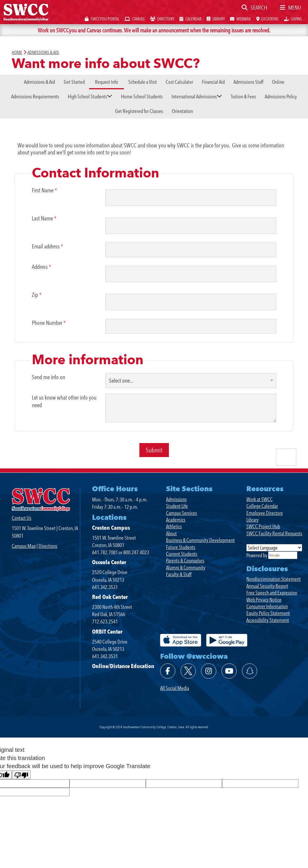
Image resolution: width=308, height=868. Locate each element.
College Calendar (262, 506)
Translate (283, 555)
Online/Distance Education (123, 666)
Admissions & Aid (39, 82)
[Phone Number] (191, 326)
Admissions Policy (281, 96)
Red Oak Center (110, 597)
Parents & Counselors (185, 561)
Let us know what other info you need (64, 401)
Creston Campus (111, 528)
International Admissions (194, 96)
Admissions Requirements (35, 96)
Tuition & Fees (243, 96)
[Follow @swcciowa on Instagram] (209, 671)
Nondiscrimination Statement (274, 579)
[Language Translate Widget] (274, 548)
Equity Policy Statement (268, 613)
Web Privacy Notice (264, 600)
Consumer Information (267, 606)
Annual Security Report (267, 586)
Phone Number (49, 323)
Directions (48, 546)
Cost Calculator (179, 82)
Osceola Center (109, 562)
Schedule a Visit (143, 82)
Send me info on (49, 377)
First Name (44, 190)
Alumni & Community (186, 568)
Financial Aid (213, 82)
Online (278, 82)
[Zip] (191, 302)
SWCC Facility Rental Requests (274, 533)
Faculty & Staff (179, 574)
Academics (176, 520)
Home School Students (142, 96)
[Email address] (191, 250)
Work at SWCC (259, 499)
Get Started (74, 82)
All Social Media (175, 688)
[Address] (191, 274)
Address (41, 267)
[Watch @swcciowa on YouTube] (229, 671)
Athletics (174, 526)
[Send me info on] (191, 380)
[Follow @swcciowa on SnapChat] (250, 671)
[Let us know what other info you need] (191, 408)
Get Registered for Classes (139, 111)
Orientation (182, 111)
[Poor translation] (21, 775)
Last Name (44, 218)
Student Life (177, 506)
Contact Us (21, 518)
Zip (37, 295)
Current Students (182, 554)
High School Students (87, 96)
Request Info (107, 82)
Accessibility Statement (268, 620)
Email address (47, 246)
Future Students (181, 547)
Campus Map (24, 546)
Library (252, 520)
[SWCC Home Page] (26, 12)
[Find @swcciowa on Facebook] (168, 671)
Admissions (176, 499)
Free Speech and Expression (272, 593)
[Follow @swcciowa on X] (188, 671)
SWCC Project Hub (263, 526)
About (171, 533)
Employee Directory (265, 513)
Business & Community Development (200, 540)
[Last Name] (191, 226)
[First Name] (191, 198)
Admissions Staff (248, 82)
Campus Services (181, 513)
